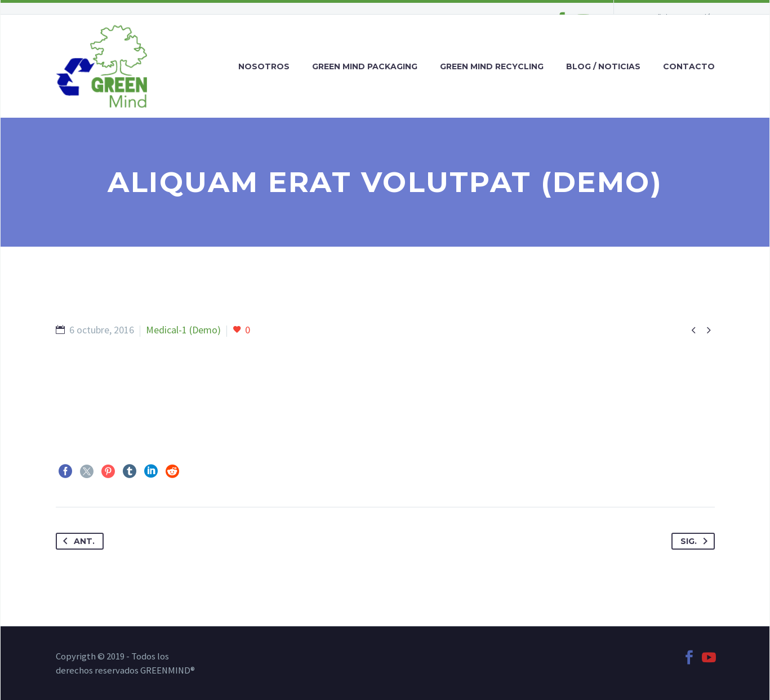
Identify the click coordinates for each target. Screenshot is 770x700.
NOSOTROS (264, 66)
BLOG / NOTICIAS (603, 66)
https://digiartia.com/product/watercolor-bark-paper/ (168, 400)
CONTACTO (689, 66)
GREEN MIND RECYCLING (492, 66)
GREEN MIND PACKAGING (365, 66)
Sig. (696, 541)
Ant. (77, 541)
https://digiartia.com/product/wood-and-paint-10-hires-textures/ (193, 375)
